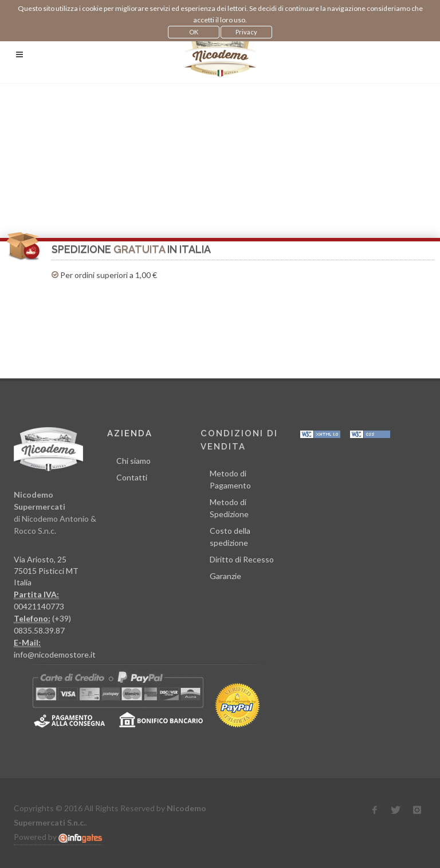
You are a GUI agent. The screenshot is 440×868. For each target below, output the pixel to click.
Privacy (246, 32)
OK (194, 32)
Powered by (58, 837)
